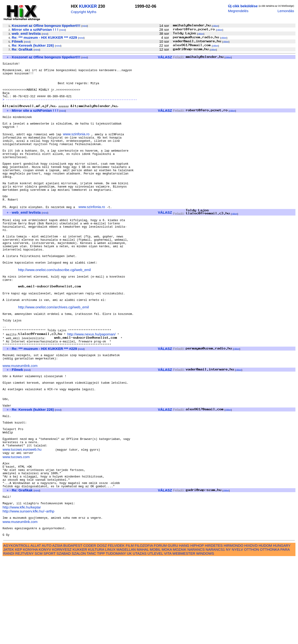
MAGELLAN (126, 635)
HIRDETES (214, 631)
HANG (184, 631)
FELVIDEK (116, 631)
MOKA (167, 635)
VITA (168, 639)
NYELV (237, 635)
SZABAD (64, 639)
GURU (173, 631)
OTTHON (251, 635)
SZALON (79, 639)
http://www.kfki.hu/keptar (22, 588)
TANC (91, 639)
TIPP (101, 639)
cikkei (215, 26)
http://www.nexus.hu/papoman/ (91, 386)
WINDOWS (205, 639)
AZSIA (57, 631)
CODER (90, 631)
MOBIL (155, 635)
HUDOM (265, 631)
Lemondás (286, 11)
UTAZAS (140, 639)
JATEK (9, 635)
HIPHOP (197, 631)
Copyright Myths (84, 12)
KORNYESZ (62, 635)
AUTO (47, 631)
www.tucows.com (16, 529)
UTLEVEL (155, 639)
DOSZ (102, 631)
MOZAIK (179, 635)
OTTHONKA (270, 635)
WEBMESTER (184, 639)
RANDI (9, 639)
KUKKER (88, 6)
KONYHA (30, 635)
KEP (18, 635)
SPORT (50, 639)
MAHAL (143, 635)
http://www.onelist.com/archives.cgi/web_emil (54, 354)
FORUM (160, 631)
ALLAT (36, 631)
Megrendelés (238, 11)
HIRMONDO (234, 631)
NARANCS (196, 635)
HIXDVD (251, 631)
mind (85, 26)
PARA (285, 635)
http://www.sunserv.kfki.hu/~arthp (28, 592)
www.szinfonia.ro (76, 148)
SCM (39, 639)
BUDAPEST (73, 631)
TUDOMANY (116, 639)
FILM (130, 631)
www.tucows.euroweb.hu (22, 521)
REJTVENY (25, 639)
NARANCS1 (215, 635)
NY (228, 635)
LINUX (110, 635)
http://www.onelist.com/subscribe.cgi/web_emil (54, 310)
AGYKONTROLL (16, 631)
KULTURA (96, 635)
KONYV (45, 635)
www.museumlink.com (20, 422)
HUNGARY (282, 631)
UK (129, 639)
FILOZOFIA (144, 631)
